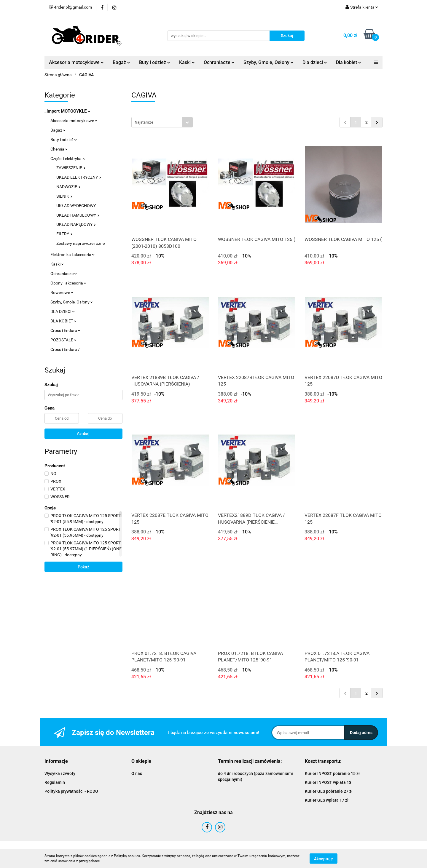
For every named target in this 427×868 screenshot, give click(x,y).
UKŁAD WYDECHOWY (76, 206)
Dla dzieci (315, 62)
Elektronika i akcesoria (73, 255)
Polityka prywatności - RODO (71, 791)
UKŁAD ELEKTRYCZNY (79, 177)
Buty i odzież (155, 62)
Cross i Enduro (65, 330)
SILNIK (64, 196)
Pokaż (83, 567)
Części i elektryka (68, 159)
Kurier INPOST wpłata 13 (328, 782)
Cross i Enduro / (65, 349)
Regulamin (55, 782)
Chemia (59, 149)
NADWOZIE (68, 187)
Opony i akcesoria (68, 283)
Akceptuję (324, 859)
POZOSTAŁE (63, 340)
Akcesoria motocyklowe (76, 62)
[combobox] (162, 122)
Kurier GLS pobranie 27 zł (329, 791)
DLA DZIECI (63, 311)
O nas (137, 773)
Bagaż (121, 62)
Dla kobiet (349, 62)
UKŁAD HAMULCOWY (78, 215)
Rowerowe (62, 292)
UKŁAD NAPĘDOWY (76, 224)
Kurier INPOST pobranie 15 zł (332, 773)
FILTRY (64, 234)
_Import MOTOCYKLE (67, 111)
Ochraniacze (219, 62)
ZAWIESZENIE (71, 168)
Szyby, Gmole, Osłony (269, 62)
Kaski (187, 62)
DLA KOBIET (63, 321)
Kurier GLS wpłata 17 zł (327, 800)
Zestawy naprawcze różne (81, 243)
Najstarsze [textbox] (144, 122)
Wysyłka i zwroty (60, 773)
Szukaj (83, 434)
